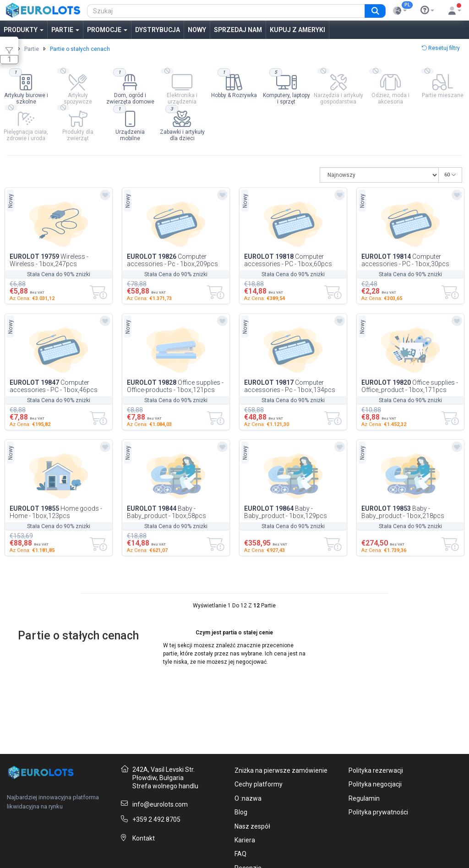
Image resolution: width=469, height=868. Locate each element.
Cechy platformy (259, 784)
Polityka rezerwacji (376, 770)
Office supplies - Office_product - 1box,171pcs (410, 386)
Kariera (245, 840)
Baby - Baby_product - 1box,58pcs (166, 512)
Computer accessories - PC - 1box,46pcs (54, 386)
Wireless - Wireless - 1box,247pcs (49, 260)
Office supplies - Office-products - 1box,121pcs (175, 386)
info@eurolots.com (160, 804)
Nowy (197, 30)
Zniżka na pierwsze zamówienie (281, 770)
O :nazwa (248, 798)
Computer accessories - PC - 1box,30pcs (405, 260)
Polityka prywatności (378, 812)
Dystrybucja (158, 30)
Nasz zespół (252, 826)
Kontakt (144, 838)
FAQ (240, 854)
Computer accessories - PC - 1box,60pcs (288, 260)
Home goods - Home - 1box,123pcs (56, 512)
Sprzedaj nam (238, 30)
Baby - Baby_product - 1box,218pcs (403, 512)
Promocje (107, 30)
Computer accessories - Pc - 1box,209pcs (172, 260)
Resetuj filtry (441, 48)
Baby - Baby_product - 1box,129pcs (286, 512)
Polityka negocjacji (375, 784)
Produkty (24, 30)
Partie (65, 30)
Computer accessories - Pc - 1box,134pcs (290, 386)
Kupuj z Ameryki (297, 30)
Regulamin (364, 798)
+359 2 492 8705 (156, 819)
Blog (241, 812)
